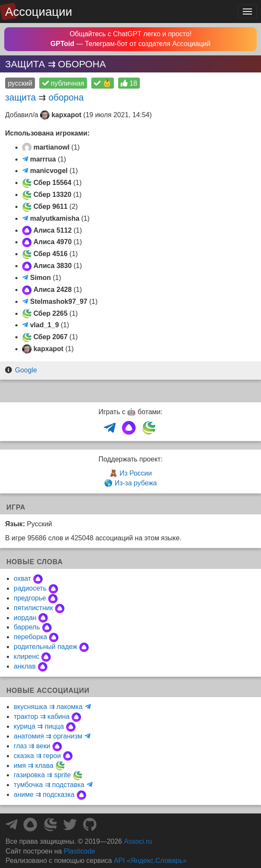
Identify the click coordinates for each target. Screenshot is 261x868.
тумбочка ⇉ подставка (49, 785)
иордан (25, 618)
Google (26, 370)
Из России (136, 473)
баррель (27, 627)
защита (20, 97)
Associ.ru (138, 841)
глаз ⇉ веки (32, 746)
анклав (25, 666)
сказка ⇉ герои (37, 756)
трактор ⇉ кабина (42, 717)
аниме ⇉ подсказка (44, 794)
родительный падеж (45, 647)
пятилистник (33, 608)
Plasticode (79, 851)
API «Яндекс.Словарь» (150, 861)
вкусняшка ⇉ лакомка (48, 707)
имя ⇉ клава (33, 766)
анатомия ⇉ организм (48, 736)
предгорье (30, 598)
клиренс (26, 656)
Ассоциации (39, 12)
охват (22, 578)
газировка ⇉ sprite (42, 775)
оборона (66, 97)
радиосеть (30, 588)
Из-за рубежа (136, 483)
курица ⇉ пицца (39, 726)
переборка (30, 637)
